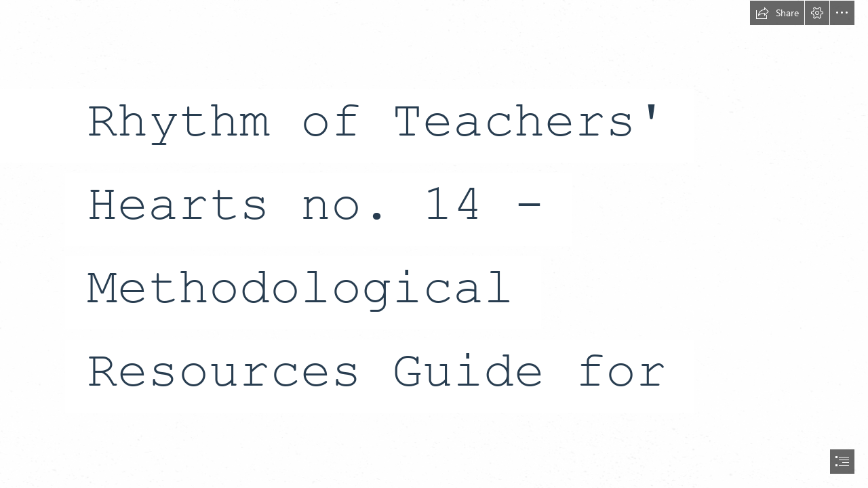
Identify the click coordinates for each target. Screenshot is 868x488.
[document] (434, 244)
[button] (777, 13)
